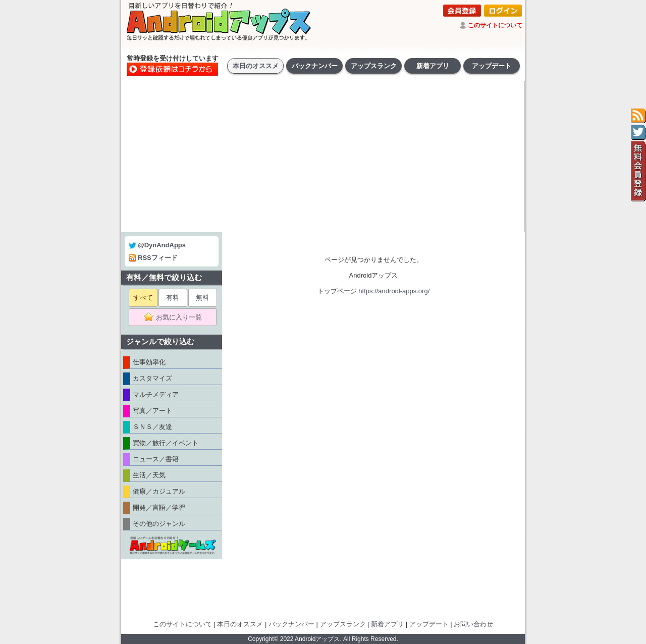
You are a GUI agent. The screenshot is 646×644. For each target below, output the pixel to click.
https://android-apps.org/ (394, 291)
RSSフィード (153, 258)
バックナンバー (315, 66)
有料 (173, 298)
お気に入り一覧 (176, 317)
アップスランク (374, 66)
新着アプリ (433, 66)
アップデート (492, 66)
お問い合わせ (473, 624)
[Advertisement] (323, 156)
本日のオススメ (256, 66)
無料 (202, 298)
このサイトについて (495, 25)
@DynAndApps (157, 245)
